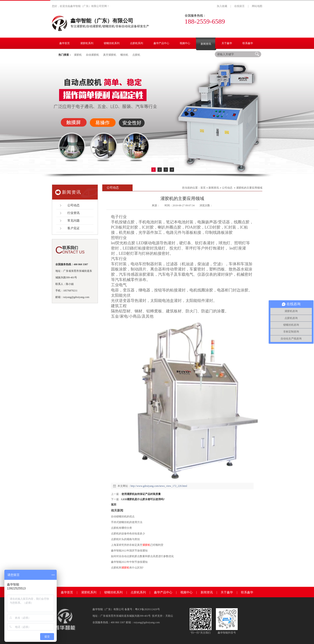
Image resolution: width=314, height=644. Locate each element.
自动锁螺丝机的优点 (123, 517)
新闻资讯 (214, 188)
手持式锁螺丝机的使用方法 (127, 522)
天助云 (169, 616)
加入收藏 (222, 6)
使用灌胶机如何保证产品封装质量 (141, 494)
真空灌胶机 (110, 55)
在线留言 (239, 6)
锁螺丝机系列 (113, 592)
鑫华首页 (67, 592)
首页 (203, 188)
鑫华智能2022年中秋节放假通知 (129, 562)
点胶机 (136, 55)
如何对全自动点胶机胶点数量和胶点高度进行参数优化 (142, 556)
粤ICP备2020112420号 (147, 609)
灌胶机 (78, 55)
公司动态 (227, 188)
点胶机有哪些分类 (121, 528)
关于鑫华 (227, 592)
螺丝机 (124, 55)
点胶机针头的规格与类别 (125, 539)
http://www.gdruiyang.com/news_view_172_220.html (159, 486)
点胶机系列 (138, 592)
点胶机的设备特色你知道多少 (128, 534)
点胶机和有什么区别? (127, 568)
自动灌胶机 (92, 55)
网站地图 (257, 6)
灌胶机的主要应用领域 (249, 188)
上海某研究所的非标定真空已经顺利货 (137, 545)
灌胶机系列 (89, 592)
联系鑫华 (247, 592)
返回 (114, 505)
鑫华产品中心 (163, 592)
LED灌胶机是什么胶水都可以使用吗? (143, 499)
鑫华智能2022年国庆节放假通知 (129, 551)
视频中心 (186, 592)
